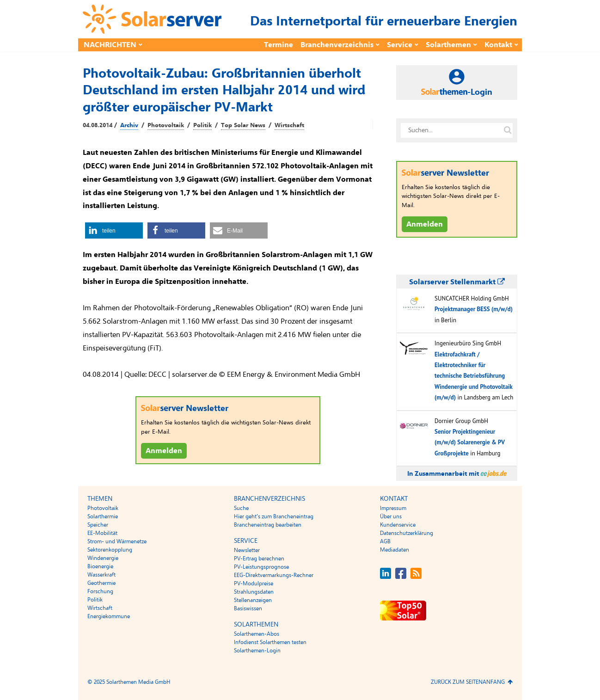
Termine (279, 45)
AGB (385, 541)
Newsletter (247, 550)
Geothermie (101, 583)
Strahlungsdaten (254, 592)
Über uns (391, 516)
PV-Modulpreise (254, 583)
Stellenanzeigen (253, 600)
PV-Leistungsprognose (261, 567)
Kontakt (498, 45)
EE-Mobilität (102, 533)
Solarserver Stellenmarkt (457, 282)
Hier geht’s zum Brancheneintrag (274, 516)
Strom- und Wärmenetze (117, 541)
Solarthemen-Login (257, 651)
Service (400, 45)
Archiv (129, 125)
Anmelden (164, 451)
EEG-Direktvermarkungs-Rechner (274, 575)
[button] (114, 230)
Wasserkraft (101, 575)
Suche (241, 508)
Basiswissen (248, 608)
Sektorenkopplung (110, 550)
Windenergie (103, 558)
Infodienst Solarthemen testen (270, 642)
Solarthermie (103, 516)
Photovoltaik (166, 125)
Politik (202, 125)
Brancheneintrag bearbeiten (268, 525)
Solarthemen (448, 45)
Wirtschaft (289, 125)
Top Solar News (243, 125)
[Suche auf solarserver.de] (508, 130)
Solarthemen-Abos (257, 634)
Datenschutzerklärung (407, 533)
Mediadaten (395, 550)
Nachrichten (110, 45)
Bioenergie (100, 566)
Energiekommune (109, 616)
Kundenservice (398, 525)
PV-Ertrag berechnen (259, 559)
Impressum (393, 508)
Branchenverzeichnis (337, 45)
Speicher (98, 525)
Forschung (100, 591)
